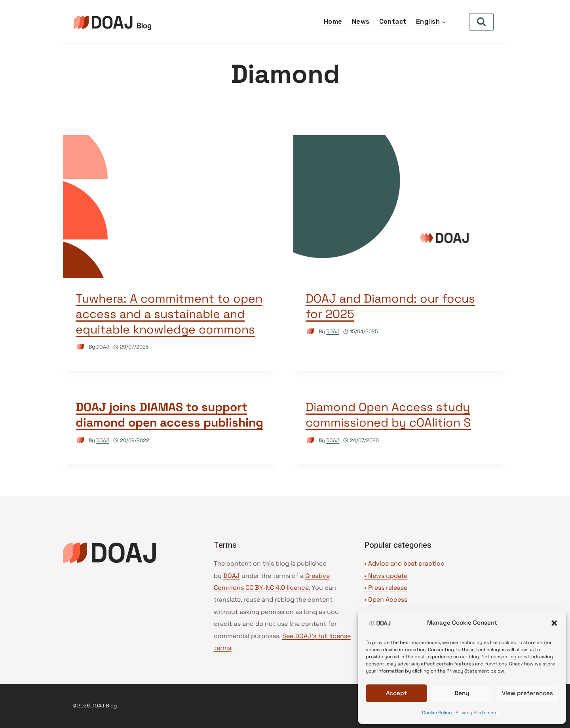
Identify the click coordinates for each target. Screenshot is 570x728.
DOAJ (103, 347)
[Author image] (81, 347)
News (361, 22)
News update (388, 576)
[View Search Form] (481, 22)
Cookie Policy (437, 713)
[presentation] (170, 207)
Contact (393, 22)
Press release (388, 588)
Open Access (388, 599)
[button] (554, 623)
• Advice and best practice (404, 563)
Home (333, 22)
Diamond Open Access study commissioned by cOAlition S (388, 415)
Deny (462, 693)
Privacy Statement (477, 713)
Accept (396, 693)
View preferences (527, 693)
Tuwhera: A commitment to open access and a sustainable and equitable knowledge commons (169, 314)
